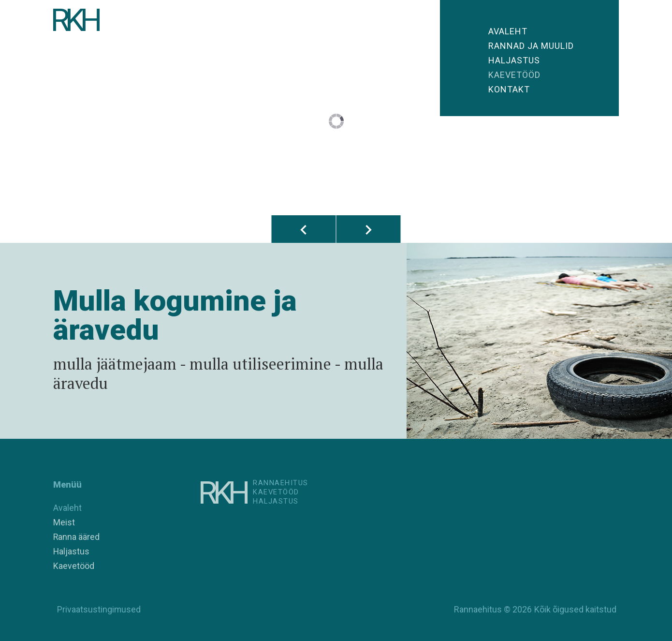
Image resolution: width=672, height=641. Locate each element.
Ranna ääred (77, 537)
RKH (77, 22)
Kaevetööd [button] (514, 75)
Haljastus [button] (514, 60)
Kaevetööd (74, 566)
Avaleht (508, 31)
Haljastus (72, 551)
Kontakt (509, 89)
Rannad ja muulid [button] (531, 46)
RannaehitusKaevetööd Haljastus (286, 493)
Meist (64, 522)
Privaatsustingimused (97, 609)
